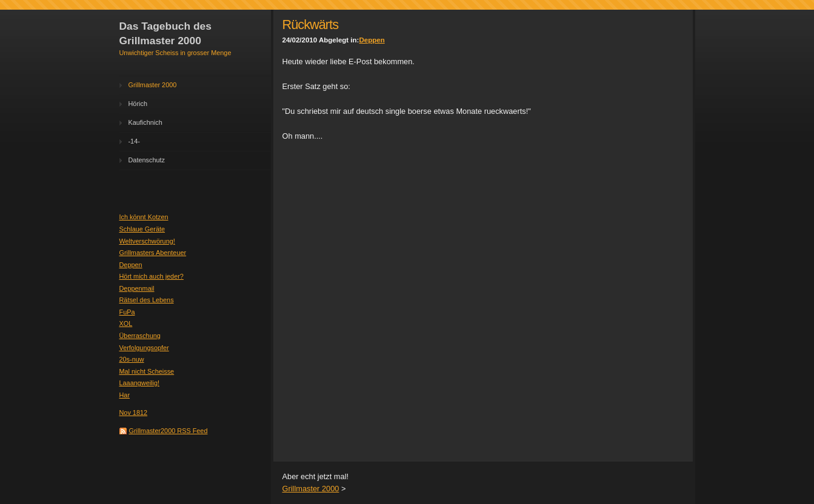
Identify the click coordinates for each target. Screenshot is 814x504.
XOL (126, 323)
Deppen (131, 265)
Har (125, 395)
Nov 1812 (134, 413)
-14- (134, 141)
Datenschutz (147, 160)
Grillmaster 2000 (153, 85)
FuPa (127, 312)
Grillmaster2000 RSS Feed (168, 431)
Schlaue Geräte (142, 229)
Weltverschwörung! (147, 241)
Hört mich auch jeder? (152, 276)
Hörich (138, 104)
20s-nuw (132, 359)
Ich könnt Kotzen (144, 217)
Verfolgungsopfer (144, 348)
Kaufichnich (145, 122)
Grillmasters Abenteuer (153, 253)
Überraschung (140, 336)
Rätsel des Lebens (147, 300)
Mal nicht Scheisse (147, 371)
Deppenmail (137, 288)
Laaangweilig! (140, 383)
